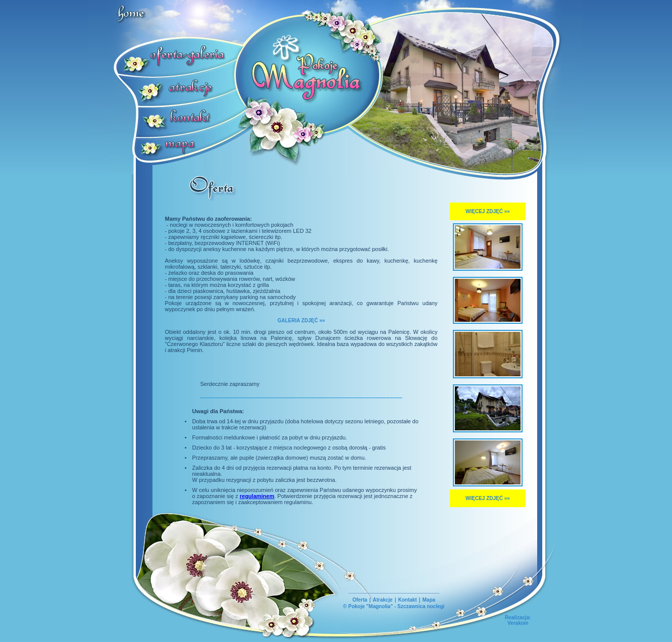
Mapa (429, 600)
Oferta (360, 600)
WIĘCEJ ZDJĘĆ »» (488, 211)
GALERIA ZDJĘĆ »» (301, 320)
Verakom (518, 623)
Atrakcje (382, 600)
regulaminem (257, 496)
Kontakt (407, 600)
